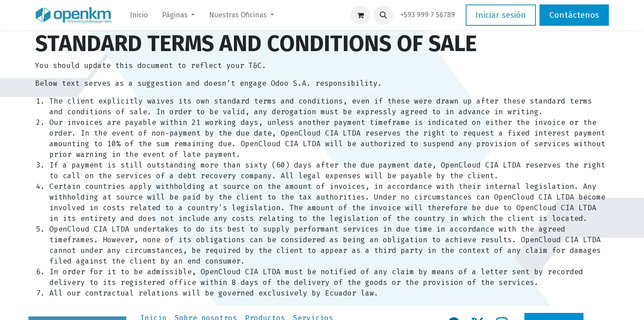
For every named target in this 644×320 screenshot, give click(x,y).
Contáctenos (574, 15)
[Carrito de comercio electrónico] (360, 15)
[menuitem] (139, 15)
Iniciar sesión (501, 15)
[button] (383, 15)
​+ (428, 15)
